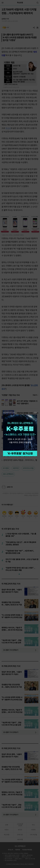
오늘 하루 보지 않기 (9, 413)
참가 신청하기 (20, 453)
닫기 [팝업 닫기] (36, 413)
